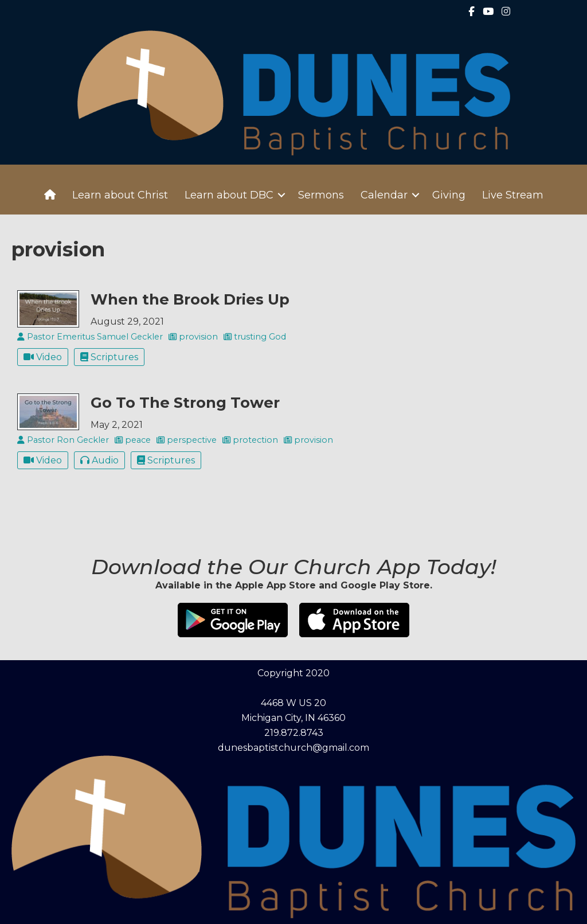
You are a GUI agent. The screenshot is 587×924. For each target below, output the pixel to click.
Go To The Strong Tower (185, 402)
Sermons (321, 195)
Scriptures (109, 357)
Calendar (384, 195)
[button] (281, 195)
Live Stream (513, 195)
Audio (99, 460)
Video (43, 357)
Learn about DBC (229, 195)
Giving (449, 195)
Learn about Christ (120, 195)
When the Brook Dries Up (190, 299)
